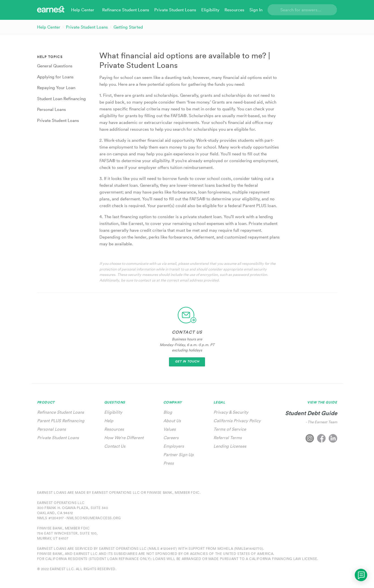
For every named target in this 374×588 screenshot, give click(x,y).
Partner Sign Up (179, 455)
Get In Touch (187, 361)
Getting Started (128, 27)
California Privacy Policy (237, 421)
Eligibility (113, 412)
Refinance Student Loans (61, 412)
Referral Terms (228, 438)
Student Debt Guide (311, 413)
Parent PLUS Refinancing (61, 421)
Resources (114, 429)
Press (169, 463)
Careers (171, 438)
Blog (168, 412)
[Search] (302, 10)
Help (109, 421)
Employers (174, 446)
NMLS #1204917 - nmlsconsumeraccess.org (79, 518)
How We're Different (124, 438)
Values (170, 429)
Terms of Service (230, 429)
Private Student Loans (87, 27)
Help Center (49, 27)
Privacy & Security (231, 412)
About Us (172, 421)
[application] (361, 575)
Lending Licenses (230, 446)
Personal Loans (52, 429)
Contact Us (115, 446)
